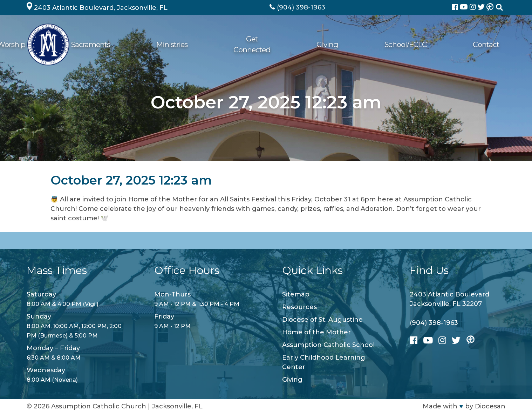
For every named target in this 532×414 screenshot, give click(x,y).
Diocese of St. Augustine (322, 320)
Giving (394, 44)
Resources (299, 307)
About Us (157, 44)
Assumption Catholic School (328, 345)
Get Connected (346, 44)
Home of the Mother (316, 332)
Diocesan (490, 406)
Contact (486, 44)
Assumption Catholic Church (99, 406)
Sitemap (296, 294)
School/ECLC (439, 44)
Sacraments (245, 44)
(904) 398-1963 (434, 323)
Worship (199, 44)
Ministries (292, 44)
